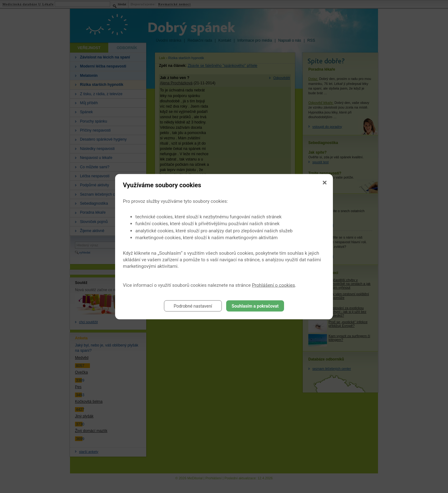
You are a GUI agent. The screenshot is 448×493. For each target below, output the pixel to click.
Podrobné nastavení (193, 306)
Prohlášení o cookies (274, 285)
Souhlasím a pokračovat (255, 306)
